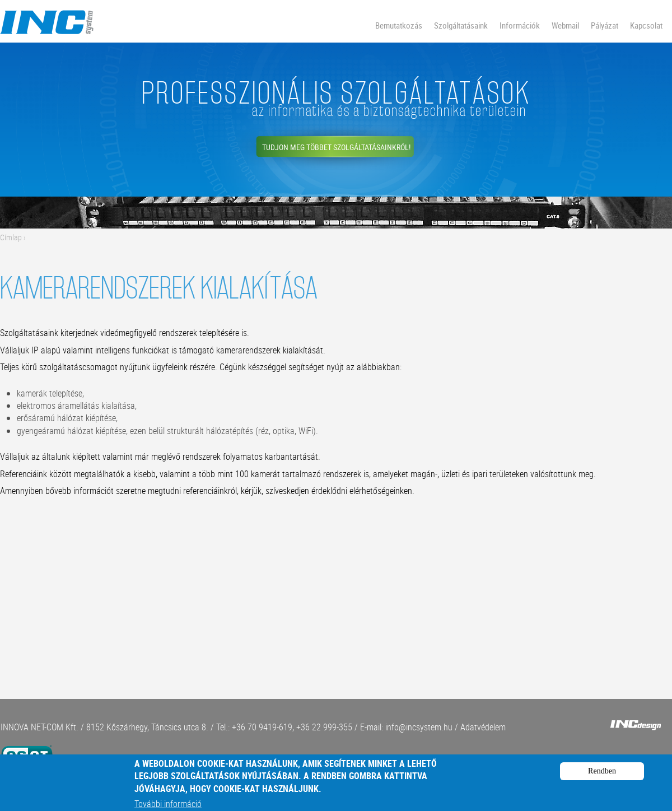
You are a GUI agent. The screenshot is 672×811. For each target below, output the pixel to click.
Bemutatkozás (399, 25)
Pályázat (605, 25)
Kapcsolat (646, 25)
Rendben (602, 779)
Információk (520, 25)
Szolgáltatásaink (461, 25)
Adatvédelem (483, 727)
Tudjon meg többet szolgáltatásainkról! (336, 147)
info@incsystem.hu (419, 727)
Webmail (565, 25)
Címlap (11, 237)
